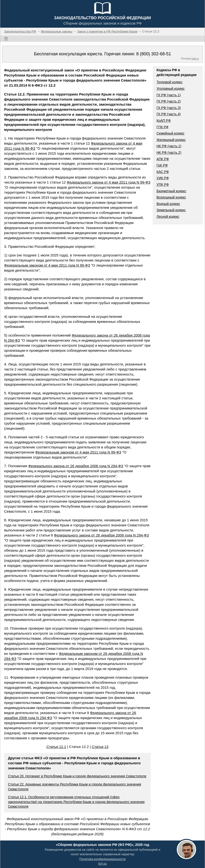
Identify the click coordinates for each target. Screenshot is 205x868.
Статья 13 (100, 747)
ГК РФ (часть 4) (169, 114)
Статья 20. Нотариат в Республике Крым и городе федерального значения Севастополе (77, 776)
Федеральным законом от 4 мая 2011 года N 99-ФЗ (47, 265)
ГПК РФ (163, 127)
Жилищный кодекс (171, 140)
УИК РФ (163, 178)
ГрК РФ (162, 165)
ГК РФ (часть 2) (169, 101)
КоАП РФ (164, 121)
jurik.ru (195, 59)
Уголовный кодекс (171, 89)
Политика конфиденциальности (102, 859)
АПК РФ (163, 159)
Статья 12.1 (56, 747)
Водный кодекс (168, 204)
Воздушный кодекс (171, 197)
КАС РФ (163, 172)
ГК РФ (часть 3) (169, 108)
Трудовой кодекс (170, 82)
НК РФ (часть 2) (169, 153)
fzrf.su (102, 864)
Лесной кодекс (168, 217)
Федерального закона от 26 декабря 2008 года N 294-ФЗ (76, 466)
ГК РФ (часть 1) (169, 95)
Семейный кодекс (171, 133)
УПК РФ (163, 185)
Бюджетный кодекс (171, 191)
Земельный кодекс (171, 210)
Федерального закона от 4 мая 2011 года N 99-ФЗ (109, 182)
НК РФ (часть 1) (169, 146)
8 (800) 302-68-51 (154, 54)
